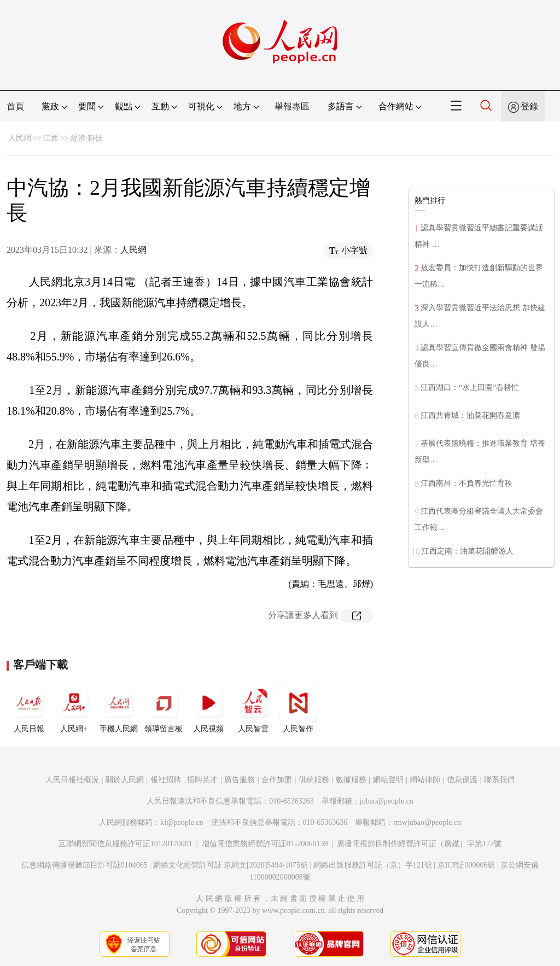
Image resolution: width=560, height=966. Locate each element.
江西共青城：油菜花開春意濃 (470, 415)
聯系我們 (499, 780)
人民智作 (298, 708)
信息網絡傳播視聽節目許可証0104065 (84, 865)
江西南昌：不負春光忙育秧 (466, 483)
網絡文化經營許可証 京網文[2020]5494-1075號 (231, 865)
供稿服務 (314, 780)
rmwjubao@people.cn (427, 822)
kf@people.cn (182, 822)
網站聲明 (388, 780)
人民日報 (29, 708)
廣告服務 (240, 780)
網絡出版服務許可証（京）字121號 (373, 865)
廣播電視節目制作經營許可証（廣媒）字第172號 (419, 844)
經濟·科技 (87, 138)
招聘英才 (202, 780)
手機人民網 (119, 708)
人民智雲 (253, 708)
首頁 (15, 106)
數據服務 (351, 780)
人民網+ (74, 708)
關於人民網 (125, 780)
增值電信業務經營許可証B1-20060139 (265, 844)
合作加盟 (277, 780)
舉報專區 (292, 106)
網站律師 (425, 780)
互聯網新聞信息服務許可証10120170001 (126, 844)
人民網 (20, 138)
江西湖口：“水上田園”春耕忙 (470, 388)
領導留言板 (164, 708)
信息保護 (462, 780)
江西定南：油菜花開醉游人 (468, 551)
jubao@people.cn (387, 801)
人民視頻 (208, 708)
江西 (51, 138)
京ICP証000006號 (466, 865)
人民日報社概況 (72, 780)
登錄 (529, 106)
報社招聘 (166, 780)
